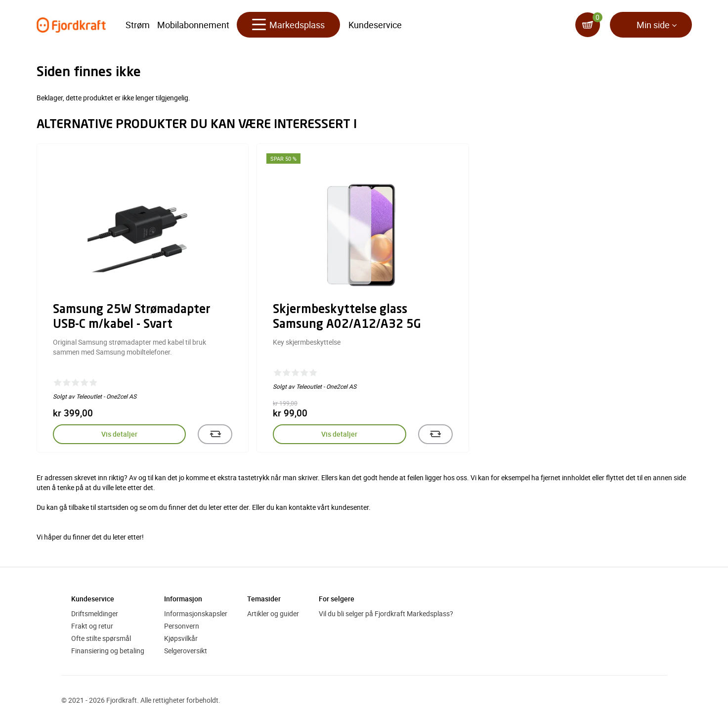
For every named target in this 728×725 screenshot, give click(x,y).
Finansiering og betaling (108, 651)
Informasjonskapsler (196, 613)
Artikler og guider (273, 613)
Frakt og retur (92, 626)
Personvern (182, 626)
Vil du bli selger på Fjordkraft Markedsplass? (386, 613)
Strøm (138, 25)
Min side (653, 25)
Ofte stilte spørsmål (101, 638)
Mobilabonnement (193, 25)
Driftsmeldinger (95, 613)
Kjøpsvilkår (181, 638)
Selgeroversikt (186, 651)
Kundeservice (375, 25)
